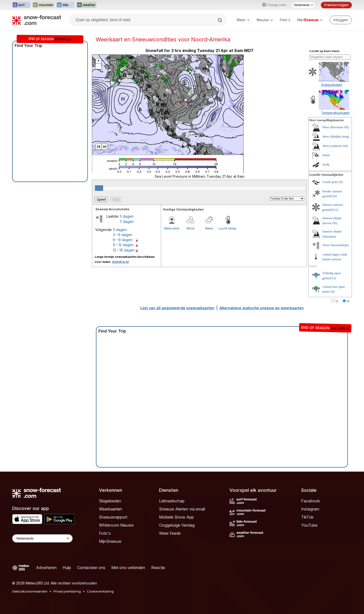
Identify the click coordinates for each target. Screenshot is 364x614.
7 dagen (127, 222)
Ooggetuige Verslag (177, 525)
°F (348, 301)
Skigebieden (110, 501)
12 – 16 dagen (124, 250)
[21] (336, 210)
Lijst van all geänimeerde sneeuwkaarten (177, 308)
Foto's (285, 20)
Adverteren (46, 568)
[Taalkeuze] (303, 5)
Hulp (67, 568)
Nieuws (265, 20)
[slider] (99, 188)
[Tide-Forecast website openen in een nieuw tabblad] (65, 5)
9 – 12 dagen (123, 245)
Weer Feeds (170, 533)
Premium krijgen (336, 5)
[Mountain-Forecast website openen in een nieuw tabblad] (43, 5)
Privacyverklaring (67, 591)
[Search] (220, 20)
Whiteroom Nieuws (116, 525)
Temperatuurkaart (335, 113)
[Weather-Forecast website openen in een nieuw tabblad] (86, 5)
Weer (243, 20)
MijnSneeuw (110, 541)
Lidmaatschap (172, 501)
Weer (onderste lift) (335, 146)
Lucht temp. (228, 228)
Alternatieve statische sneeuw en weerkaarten (262, 308)
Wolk (326, 164)
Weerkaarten (111, 509)
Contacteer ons (91, 568)
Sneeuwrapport (113, 517)
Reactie (158, 568)
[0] (341, 182)
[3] (334, 278)
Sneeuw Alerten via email (182, 509)
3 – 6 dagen (123, 235)
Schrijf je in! (121, 262)
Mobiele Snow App (176, 517)
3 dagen (127, 216)
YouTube (309, 525)
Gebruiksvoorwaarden (30, 591)
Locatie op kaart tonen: (325, 51)
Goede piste (330, 182)
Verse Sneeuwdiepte (336, 245)
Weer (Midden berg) (336, 136)
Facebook (310, 501)
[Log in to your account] (341, 20)
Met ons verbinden (128, 568)
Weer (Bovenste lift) (336, 127)
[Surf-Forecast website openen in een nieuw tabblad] (21, 5)
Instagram (310, 509)
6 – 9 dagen (123, 240)
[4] (333, 291)
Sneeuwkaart (332, 85)
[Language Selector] (42, 538)
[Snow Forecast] (37, 20)
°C (337, 301)
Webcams (172, 228)
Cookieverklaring (100, 591)
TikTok (307, 517)
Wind (190, 228)
